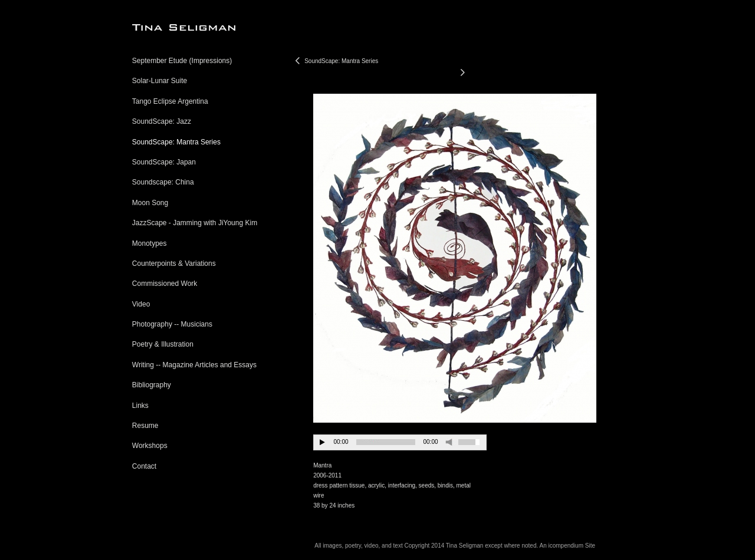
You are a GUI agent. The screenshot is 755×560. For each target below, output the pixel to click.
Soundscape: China (163, 182)
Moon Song (150, 203)
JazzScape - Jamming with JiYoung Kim (195, 223)
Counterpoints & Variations (174, 263)
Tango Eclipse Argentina (170, 101)
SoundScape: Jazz (162, 121)
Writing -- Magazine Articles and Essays (194, 365)
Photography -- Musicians (172, 324)
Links (140, 406)
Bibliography (152, 385)
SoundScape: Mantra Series (176, 142)
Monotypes (150, 243)
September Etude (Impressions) (182, 61)
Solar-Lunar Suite (160, 81)
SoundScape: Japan (164, 162)
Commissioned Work (165, 284)
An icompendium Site (567, 546)
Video (141, 304)
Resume (145, 426)
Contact (144, 466)
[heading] (162, 27)
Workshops (150, 446)
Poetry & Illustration (163, 344)
